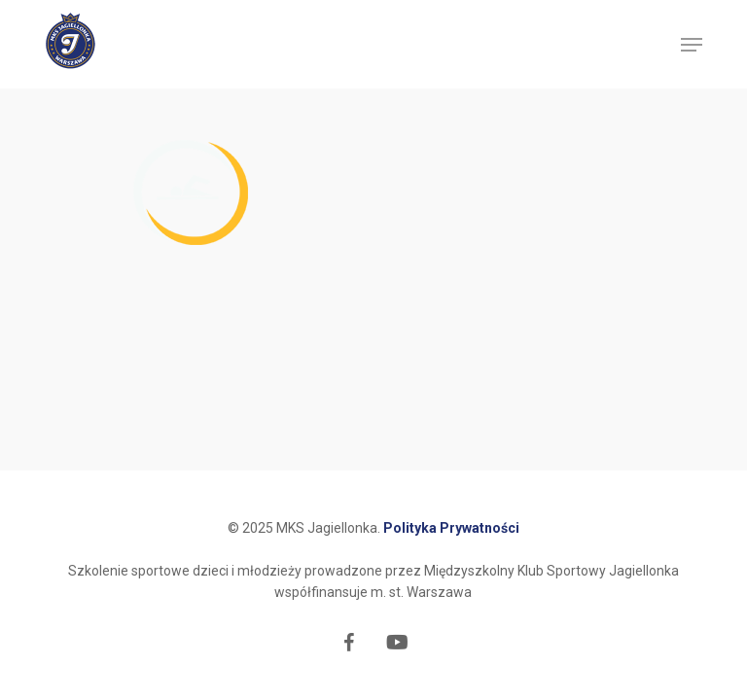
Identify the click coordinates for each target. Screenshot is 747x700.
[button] (692, 45)
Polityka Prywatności (451, 528)
